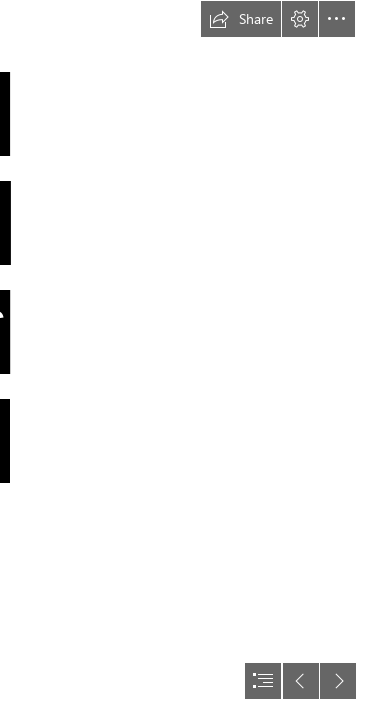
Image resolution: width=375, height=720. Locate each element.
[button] (241, 19)
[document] (187, 360)
